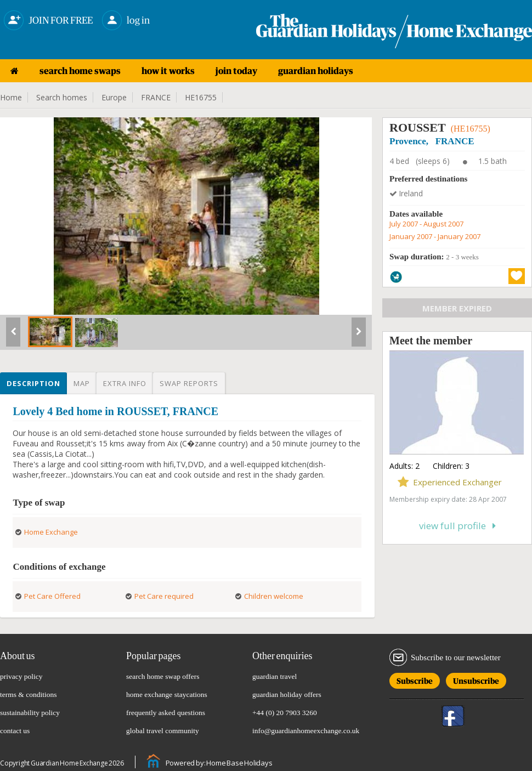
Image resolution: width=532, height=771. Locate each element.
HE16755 (201, 97)
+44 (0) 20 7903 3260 (285, 713)
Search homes (62, 97)
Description (33, 383)
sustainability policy (30, 713)
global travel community (163, 731)
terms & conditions (29, 695)
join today (236, 71)
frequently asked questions (166, 713)
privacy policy (21, 676)
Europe (114, 97)
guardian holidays (316, 71)
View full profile (457, 526)
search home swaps (80, 71)
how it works (168, 71)
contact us (15, 731)
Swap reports (189, 383)
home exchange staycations (167, 695)
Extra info (125, 383)
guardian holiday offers (287, 695)
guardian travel (275, 676)
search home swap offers (163, 676)
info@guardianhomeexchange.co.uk (306, 731)
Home (11, 97)
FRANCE (156, 97)
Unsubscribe (476, 679)
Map (82, 383)
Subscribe (415, 679)
